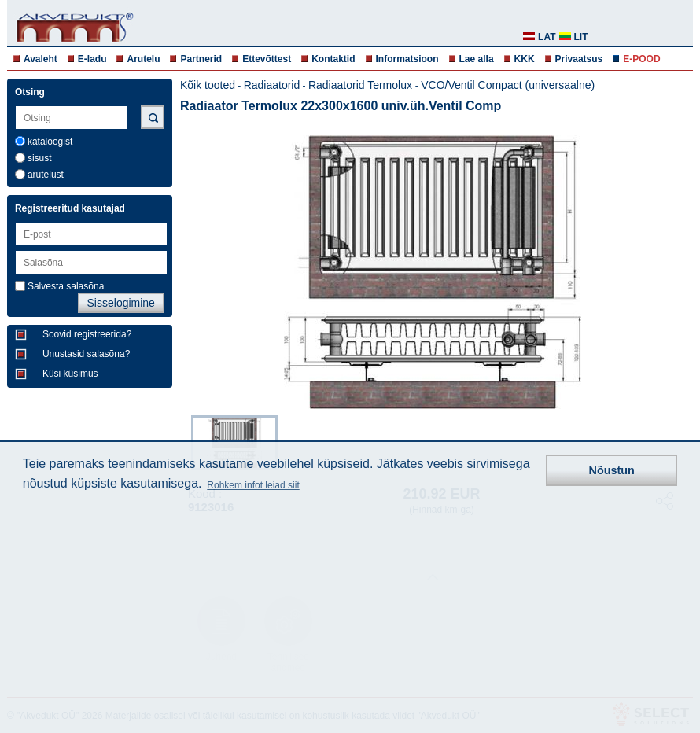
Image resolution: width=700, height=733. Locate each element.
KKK (525, 59)
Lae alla (477, 59)
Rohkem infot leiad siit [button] (253, 485)
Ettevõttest (267, 59)
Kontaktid (333, 59)
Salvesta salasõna (66, 286)
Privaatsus (579, 59)
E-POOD (641, 59)
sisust (40, 158)
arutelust (46, 175)
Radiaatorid (272, 85)
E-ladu (92, 59)
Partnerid (201, 59)
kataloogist (50, 142)
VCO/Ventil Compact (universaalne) (508, 85)
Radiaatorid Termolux (362, 85)
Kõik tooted (208, 85)
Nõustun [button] (612, 470)
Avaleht (41, 59)
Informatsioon (407, 59)
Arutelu (143, 59)
